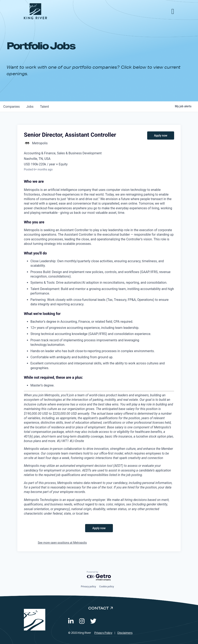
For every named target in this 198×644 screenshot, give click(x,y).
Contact (98, 608)
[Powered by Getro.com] (99, 576)
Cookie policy (107, 587)
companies (12, 107)
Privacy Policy (103, 633)
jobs (30, 107)
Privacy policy (88, 587)
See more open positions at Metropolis (62, 543)
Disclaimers (125, 633)
